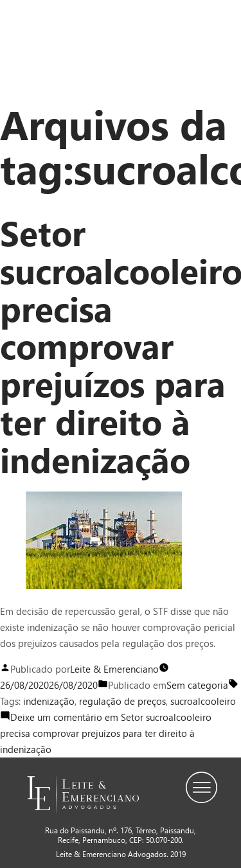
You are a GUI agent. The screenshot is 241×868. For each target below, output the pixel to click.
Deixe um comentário (106, 733)
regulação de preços (122, 701)
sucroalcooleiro (203, 701)
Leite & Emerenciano (114, 669)
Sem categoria (197, 685)
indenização (49, 701)
